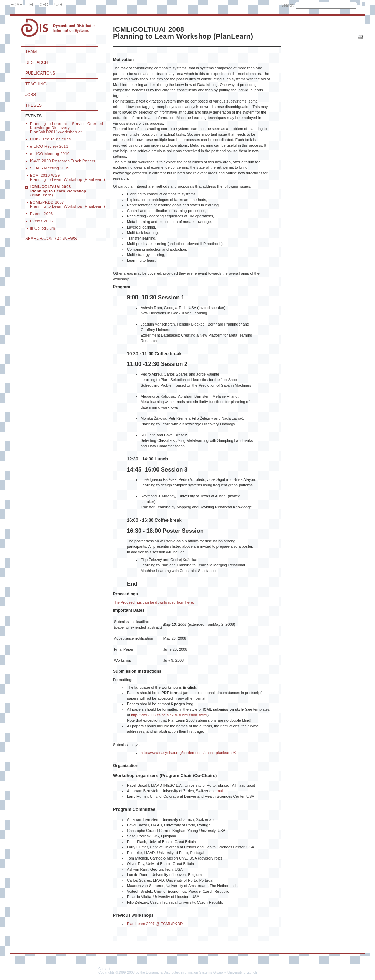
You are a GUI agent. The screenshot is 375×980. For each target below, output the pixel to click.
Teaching (36, 84)
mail (220, 791)
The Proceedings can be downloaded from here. (154, 602)
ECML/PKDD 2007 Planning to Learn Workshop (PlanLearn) (68, 204)
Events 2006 (42, 214)
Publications (40, 73)
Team (31, 52)
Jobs (31, 95)
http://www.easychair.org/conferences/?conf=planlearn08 (188, 753)
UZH (58, 4)
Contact (104, 969)
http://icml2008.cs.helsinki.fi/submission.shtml (169, 715)
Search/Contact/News (51, 239)
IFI (31, 4)
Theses (33, 105)
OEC (44, 4)
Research (37, 62)
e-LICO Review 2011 (49, 146)
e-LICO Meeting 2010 (50, 154)
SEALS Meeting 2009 (50, 168)
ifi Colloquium (43, 228)
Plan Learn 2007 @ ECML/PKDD (155, 924)
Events (33, 116)
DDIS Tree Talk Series (50, 139)
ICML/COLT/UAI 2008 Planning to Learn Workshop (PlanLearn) (58, 191)
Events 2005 (42, 221)
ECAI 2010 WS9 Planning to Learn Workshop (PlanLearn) (68, 177)
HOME (16, 4)
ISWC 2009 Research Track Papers (63, 161)
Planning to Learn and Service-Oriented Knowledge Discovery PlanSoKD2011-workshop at (67, 128)
